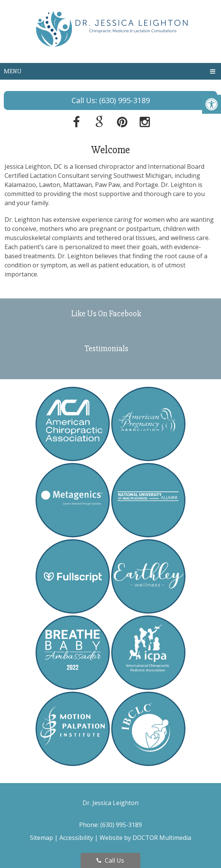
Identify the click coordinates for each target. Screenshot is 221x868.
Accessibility (76, 838)
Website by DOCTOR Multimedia (145, 838)
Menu (13, 71)
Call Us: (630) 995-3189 (111, 100)
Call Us (110, 860)
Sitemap (41, 838)
